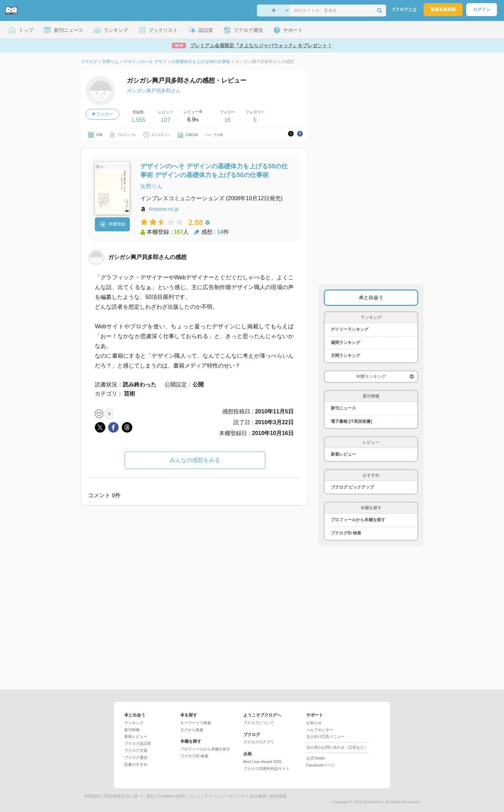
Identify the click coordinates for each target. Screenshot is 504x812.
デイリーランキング (350, 329)
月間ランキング (345, 356)
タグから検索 (192, 730)
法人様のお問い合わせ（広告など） (337, 747)
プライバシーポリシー (225, 796)
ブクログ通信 (136, 757)
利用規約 (92, 796)
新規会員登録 (443, 9)
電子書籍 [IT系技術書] (351, 421)
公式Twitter (316, 758)
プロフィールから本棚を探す (358, 520)
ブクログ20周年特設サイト (267, 769)
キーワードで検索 (196, 723)
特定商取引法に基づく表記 (129, 796)
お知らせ (314, 723)
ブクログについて (259, 723)
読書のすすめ (136, 764)
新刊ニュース (343, 408)
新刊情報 (132, 730)
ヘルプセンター (320, 730)
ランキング (134, 723)
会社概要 (258, 796)
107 (166, 120)
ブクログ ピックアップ (352, 487)
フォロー (103, 114)
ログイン (482, 9)
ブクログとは (404, 9)
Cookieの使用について (179, 796)
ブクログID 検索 (346, 533)
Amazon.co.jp (164, 209)
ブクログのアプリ (259, 742)
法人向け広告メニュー (325, 736)
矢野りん (152, 186)
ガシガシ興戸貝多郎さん (154, 91)
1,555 (138, 120)
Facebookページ (320, 765)
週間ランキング (345, 343)
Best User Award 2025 (262, 762)
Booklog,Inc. (374, 802)
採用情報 (278, 796)
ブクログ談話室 (138, 743)
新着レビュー (343, 454)
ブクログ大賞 (136, 750)
